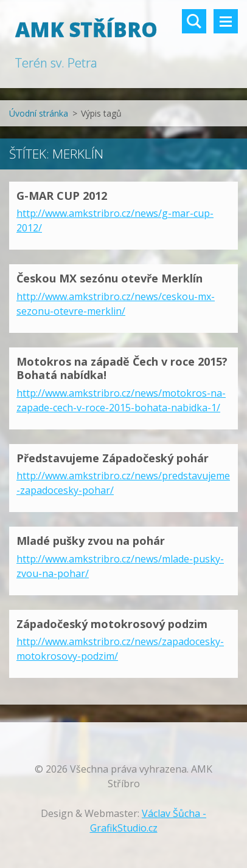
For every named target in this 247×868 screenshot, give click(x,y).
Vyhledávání (194, 21)
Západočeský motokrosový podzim (112, 624)
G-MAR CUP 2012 (62, 196)
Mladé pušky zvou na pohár (91, 541)
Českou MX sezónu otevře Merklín (110, 278)
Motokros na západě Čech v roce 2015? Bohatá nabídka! (122, 368)
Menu (226, 21)
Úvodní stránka (39, 113)
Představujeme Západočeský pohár (113, 458)
